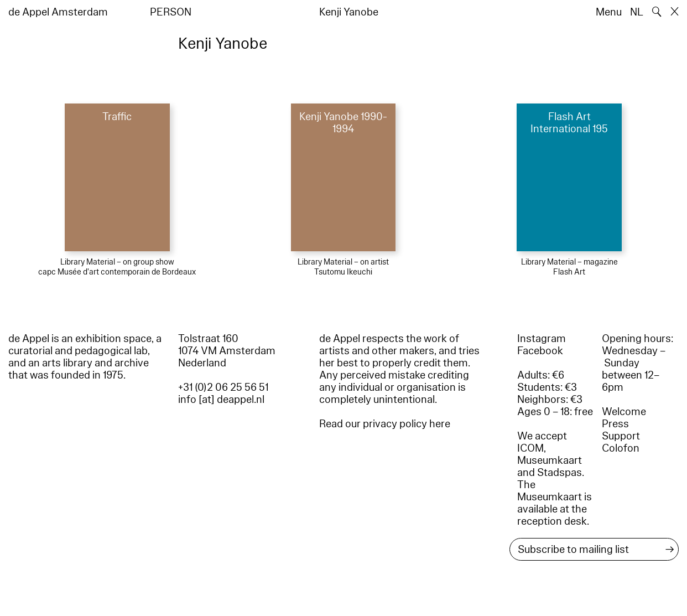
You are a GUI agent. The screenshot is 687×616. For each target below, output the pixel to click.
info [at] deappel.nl (221, 400)
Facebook (540, 351)
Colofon (621, 448)
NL (637, 12)
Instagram (542, 339)
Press (615, 424)
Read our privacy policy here (385, 424)
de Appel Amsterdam (58, 12)
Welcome (624, 412)
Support (621, 436)
